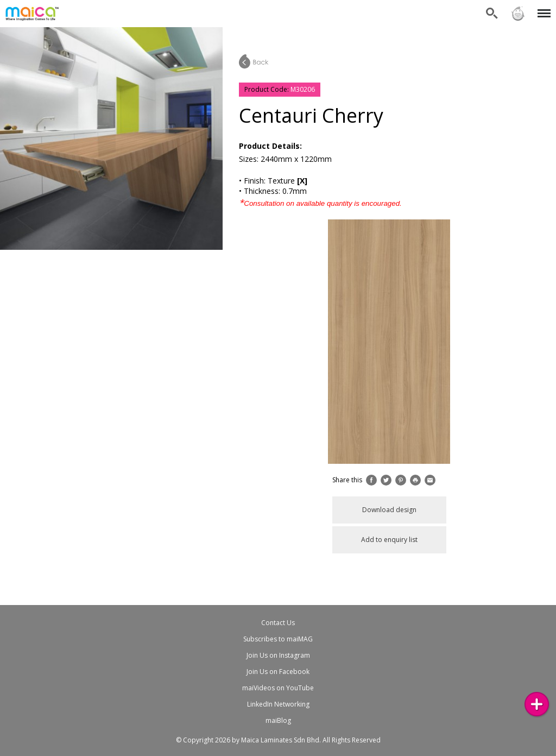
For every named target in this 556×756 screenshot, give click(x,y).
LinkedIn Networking (278, 704)
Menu (542, 8)
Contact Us (278, 623)
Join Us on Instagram (278, 655)
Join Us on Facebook (278, 672)
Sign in (518, 14)
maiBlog (278, 720)
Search (492, 14)
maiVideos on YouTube (278, 688)
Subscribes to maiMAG (278, 639)
